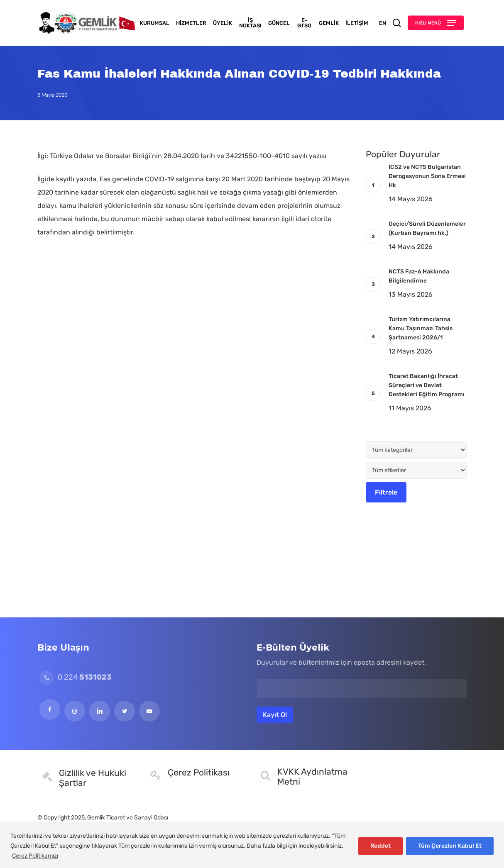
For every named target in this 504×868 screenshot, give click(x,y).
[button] (436, 23)
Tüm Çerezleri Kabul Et (450, 846)
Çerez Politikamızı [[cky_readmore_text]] (35, 856)
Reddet (380, 846)
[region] (252, 846)
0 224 (76, 677)
